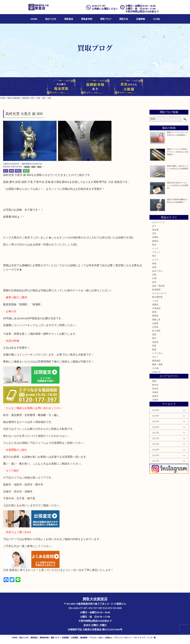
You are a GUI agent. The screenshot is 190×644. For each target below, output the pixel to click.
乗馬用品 (156, 361)
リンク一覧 (151, 638)
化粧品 (155, 342)
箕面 (154, 381)
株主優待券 (157, 297)
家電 (154, 312)
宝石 (154, 233)
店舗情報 (141, 19)
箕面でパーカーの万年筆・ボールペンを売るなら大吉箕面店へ (178, 152)
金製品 (155, 237)
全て (6, 171)
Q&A (101, 638)
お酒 (154, 278)
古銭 (154, 275)
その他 (156, 19)
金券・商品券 (158, 286)
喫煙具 (155, 316)
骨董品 (18, 171)
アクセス (93, 638)
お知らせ (156, 372)
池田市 (26, 171)
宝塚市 (155, 392)
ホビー (155, 357)
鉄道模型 (156, 290)
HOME (34, 19)
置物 (11, 171)
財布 (154, 245)
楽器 (154, 334)
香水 (154, 338)
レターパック (158, 222)
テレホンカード (159, 293)
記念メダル (157, 271)
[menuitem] (34, 19)
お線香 (155, 323)
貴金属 (155, 230)
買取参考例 (87, 19)
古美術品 (156, 308)
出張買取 (75, 638)
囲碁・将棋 (157, 364)
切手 (154, 282)
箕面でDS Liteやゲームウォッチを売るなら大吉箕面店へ (178, 185)
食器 (154, 263)
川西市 (155, 400)
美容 (154, 346)
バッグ (155, 248)
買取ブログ (106, 19)
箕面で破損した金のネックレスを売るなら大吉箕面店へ (178, 169)
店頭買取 (65, 638)
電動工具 (156, 320)
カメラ (155, 260)
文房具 (155, 327)
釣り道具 (156, 331)
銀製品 (155, 241)
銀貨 (154, 349)
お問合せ (108, 638)
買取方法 (124, 19)
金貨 (154, 267)
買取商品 (69, 19)
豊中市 (155, 385)
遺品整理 (84, 638)
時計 (154, 256)
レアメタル (157, 353)
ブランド (156, 252)
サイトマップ (139, 638)
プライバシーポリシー (123, 638)
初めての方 (51, 19)
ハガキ (155, 301)
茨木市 (155, 389)
